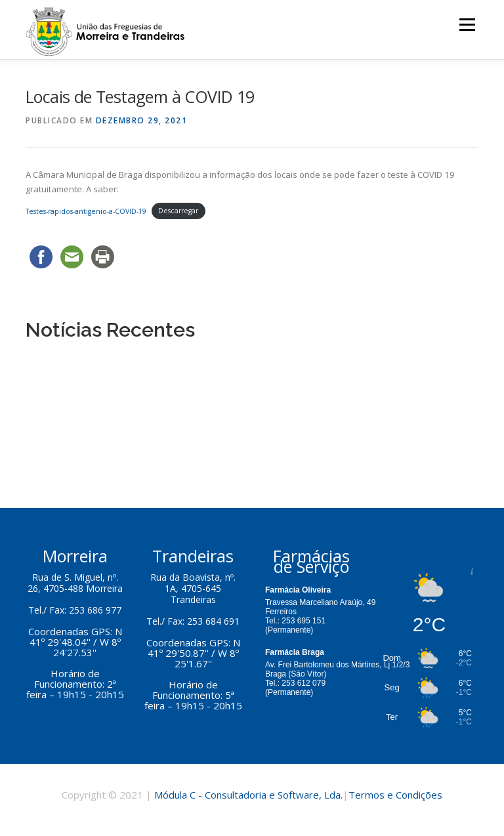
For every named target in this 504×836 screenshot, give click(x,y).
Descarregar (178, 211)
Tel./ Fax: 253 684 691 (193, 621)
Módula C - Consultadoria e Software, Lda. (248, 795)
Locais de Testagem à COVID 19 (95, 442)
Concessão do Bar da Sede (83, 359)
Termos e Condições (395, 795)
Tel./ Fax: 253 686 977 (75, 610)
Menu (467, 24)
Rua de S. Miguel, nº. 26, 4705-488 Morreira (75, 583)
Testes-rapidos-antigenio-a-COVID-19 (86, 211)
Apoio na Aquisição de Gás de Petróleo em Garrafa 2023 (146, 379)
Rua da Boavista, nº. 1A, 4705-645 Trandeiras (193, 588)
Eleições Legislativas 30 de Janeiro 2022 (110, 421)
